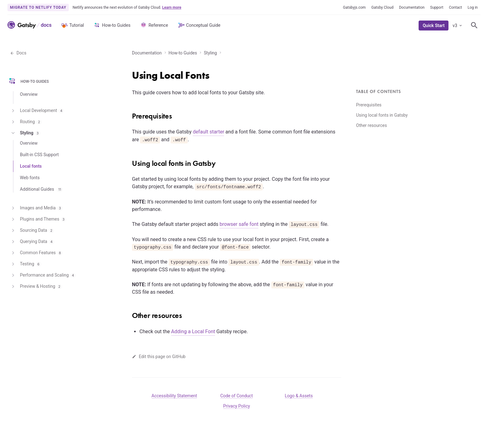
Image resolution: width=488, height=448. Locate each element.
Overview (29, 94)
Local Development (37, 111)
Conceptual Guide (199, 25)
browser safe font (239, 224)
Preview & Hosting (36, 287)
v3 (458, 26)
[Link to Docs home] (46, 25)
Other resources (371, 125)
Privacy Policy (237, 406)
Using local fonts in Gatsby (382, 115)
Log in (473, 7)
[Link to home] (22, 25)
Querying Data (32, 242)
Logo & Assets (299, 396)
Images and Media (36, 208)
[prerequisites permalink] (129, 114)
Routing (26, 122)
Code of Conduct (237, 396)
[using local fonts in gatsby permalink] (129, 161)
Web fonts (30, 178)
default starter (208, 132)
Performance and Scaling (43, 275)
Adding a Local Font (193, 331)
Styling (210, 53)
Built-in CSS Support (39, 155)
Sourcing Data (32, 231)
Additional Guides (41, 189)
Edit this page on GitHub (159, 357)
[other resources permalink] (129, 313)
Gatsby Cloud (382, 7)
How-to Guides (112, 25)
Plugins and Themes (38, 219)
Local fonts (31, 166)
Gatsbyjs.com (354, 7)
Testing (26, 264)
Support (437, 7)
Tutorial (72, 25)
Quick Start (434, 26)
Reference (154, 25)
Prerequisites (369, 105)
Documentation (412, 7)
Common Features (36, 253)
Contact (455, 7)
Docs (18, 53)
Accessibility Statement (174, 396)
